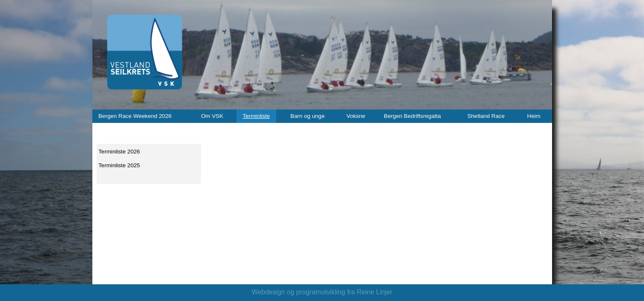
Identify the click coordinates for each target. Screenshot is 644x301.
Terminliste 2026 (119, 152)
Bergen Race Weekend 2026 (135, 116)
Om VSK (212, 116)
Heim (534, 116)
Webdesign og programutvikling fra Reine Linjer (322, 292)
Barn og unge (308, 116)
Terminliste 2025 (119, 165)
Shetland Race (486, 116)
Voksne (356, 116)
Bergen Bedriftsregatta (413, 116)
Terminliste (256, 116)
